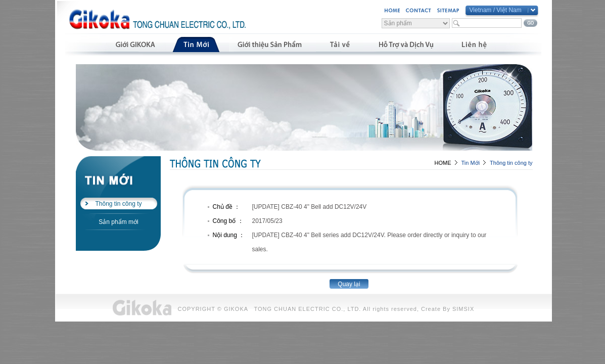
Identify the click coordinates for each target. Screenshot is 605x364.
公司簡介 (135, 44)
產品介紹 (269, 44)
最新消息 (196, 44)
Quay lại (349, 284)
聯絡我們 (474, 44)
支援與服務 (406, 44)
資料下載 (340, 44)
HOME (443, 163)
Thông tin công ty (118, 204)
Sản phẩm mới (118, 222)
